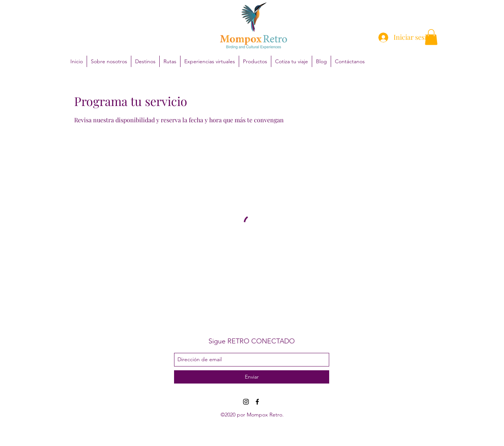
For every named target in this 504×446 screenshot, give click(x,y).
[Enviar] (252, 377)
